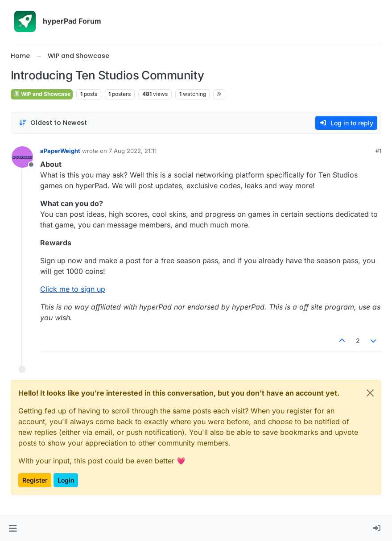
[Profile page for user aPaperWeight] (22, 157)
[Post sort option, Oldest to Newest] (53, 123)
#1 (378, 151)
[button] (13, 529)
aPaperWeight (60, 151)
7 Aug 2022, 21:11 (133, 151)
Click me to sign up (73, 289)
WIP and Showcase (42, 94)
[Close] (370, 393)
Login (66, 480)
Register (35, 480)
